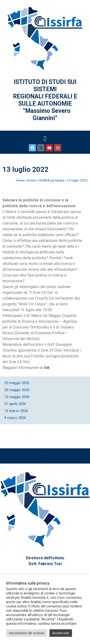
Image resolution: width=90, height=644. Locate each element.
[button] (45, 138)
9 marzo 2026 (15, 418)
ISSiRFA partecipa (51, 180)
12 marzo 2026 (16, 411)
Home (20, 180)
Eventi (32, 180)
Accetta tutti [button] (61, 633)
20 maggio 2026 (17, 390)
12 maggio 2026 (17, 397)
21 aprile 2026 (15, 404)
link (47, 368)
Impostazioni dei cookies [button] (27, 633)
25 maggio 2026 (17, 383)
